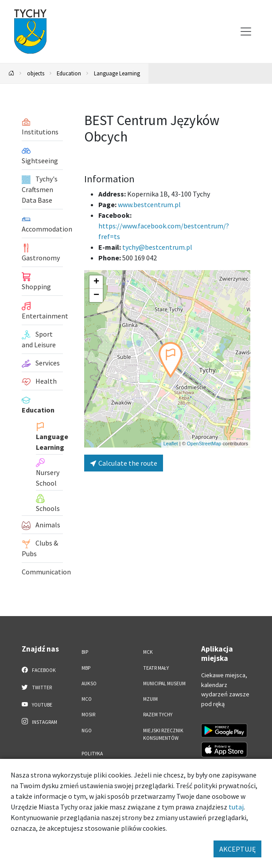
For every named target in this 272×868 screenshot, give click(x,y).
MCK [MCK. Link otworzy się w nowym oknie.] (148, 652)
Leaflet (171, 444)
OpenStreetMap (204, 444)
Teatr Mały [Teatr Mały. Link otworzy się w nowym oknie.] (156, 668)
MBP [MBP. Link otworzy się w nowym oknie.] (86, 668)
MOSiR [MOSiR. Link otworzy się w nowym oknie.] (88, 715)
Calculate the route (124, 463)
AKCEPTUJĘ (237, 849)
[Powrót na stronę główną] (12, 73)
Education (69, 73)
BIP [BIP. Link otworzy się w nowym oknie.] (85, 652)
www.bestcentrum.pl (149, 204)
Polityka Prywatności (97, 757)
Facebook (39, 670)
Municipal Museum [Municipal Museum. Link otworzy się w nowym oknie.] (164, 683)
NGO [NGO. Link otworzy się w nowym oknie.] (87, 731)
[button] (171, 360)
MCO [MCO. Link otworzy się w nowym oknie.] (87, 699)
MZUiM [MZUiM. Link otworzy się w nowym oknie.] (150, 699)
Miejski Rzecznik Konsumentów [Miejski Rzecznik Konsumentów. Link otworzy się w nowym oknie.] (163, 734)
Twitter (37, 687)
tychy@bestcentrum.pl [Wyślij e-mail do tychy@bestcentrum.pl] (157, 247)
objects (36, 73)
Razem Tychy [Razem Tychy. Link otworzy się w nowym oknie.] (158, 715)
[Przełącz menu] (246, 31)
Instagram (39, 722)
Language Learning (117, 73)
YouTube (37, 704)
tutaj (236, 807)
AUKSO (89, 683)
